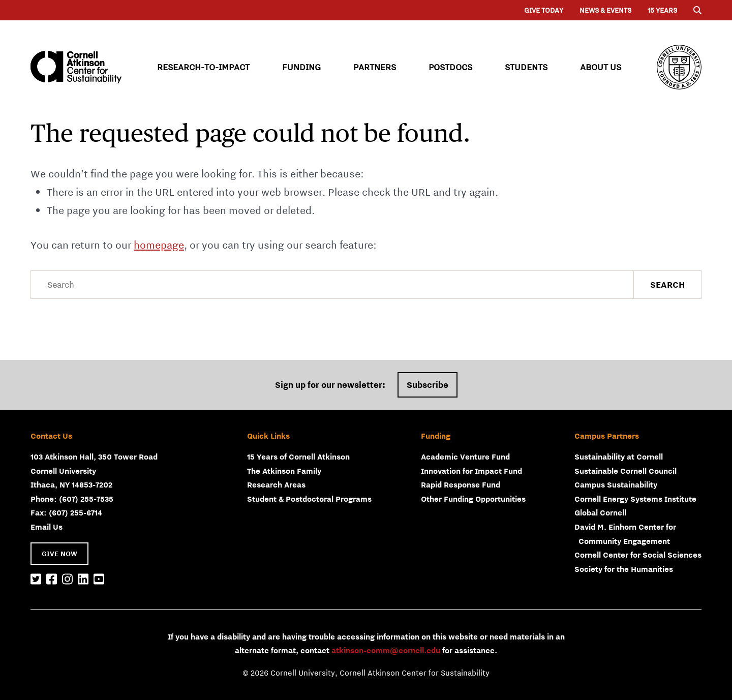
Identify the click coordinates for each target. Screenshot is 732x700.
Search (667, 285)
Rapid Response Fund (461, 484)
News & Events (605, 10)
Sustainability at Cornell (619, 456)
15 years (662, 10)
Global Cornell (600, 512)
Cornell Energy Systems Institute (635, 499)
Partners (375, 67)
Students (526, 67)
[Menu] (697, 10)
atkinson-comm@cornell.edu (386, 650)
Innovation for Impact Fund (471, 471)
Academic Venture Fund (465, 456)
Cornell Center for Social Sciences (638, 555)
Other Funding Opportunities (473, 499)
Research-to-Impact (203, 67)
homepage (159, 245)
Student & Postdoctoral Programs (309, 499)
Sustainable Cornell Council (626, 471)
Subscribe (428, 385)
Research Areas (276, 484)
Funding (301, 67)
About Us (601, 67)
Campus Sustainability (616, 484)
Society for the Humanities (624, 569)
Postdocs (450, 67)
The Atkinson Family (284, 471)
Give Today (544, 10)
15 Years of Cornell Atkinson (298, 456)
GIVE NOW (59, 554)
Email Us (47, 527)
